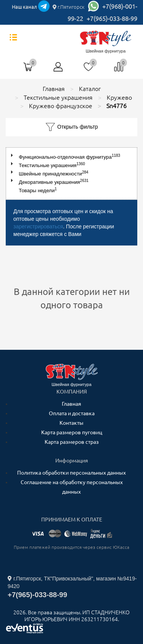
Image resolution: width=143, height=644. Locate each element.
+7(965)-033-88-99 (112, 19)
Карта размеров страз (72, 442)
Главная (71, 404)
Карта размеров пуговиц (72, 432)
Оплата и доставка (72, 413)
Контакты (71, 423)
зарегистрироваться (38, 226)
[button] (14, 155)
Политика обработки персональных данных (71, 473)
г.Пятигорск (69, 7)
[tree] (71, 174)
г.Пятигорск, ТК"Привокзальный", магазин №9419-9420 (72, 582)
